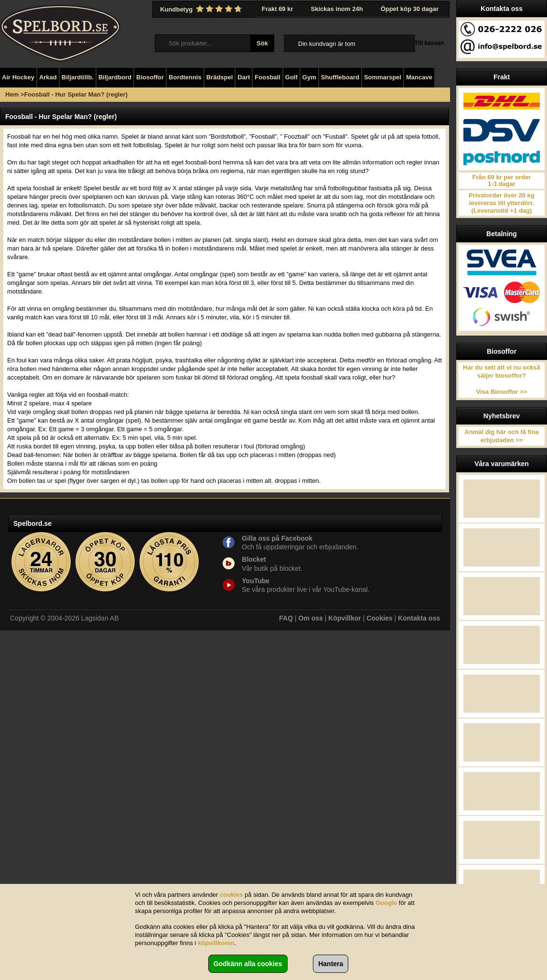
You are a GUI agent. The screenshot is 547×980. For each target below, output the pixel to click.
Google (386, 903)
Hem (12, 94)
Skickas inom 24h (337, 9)
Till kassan (429, 43)
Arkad (48, 77)
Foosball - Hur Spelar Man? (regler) (76, 94)
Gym (309, 77)
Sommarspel (383, 77)
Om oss (311, 618)
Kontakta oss (419, 618)
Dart (244, 77)
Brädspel (220, 77)
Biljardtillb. (78, 77)
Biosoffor (150, 77)
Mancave (419, 77)
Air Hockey (18, 77)
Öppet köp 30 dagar (410, 9)
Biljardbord (115, 77)
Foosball (267, 77)
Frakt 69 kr (278, 9)
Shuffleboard (340, 77)
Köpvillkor (344, 618)
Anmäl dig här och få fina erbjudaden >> (501, 436)
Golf (291, 77)
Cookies (379, 618)
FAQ (286, 618)
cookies (231, 895)
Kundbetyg (202, 9)
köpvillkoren (216, 943)
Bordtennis (185, 77)
